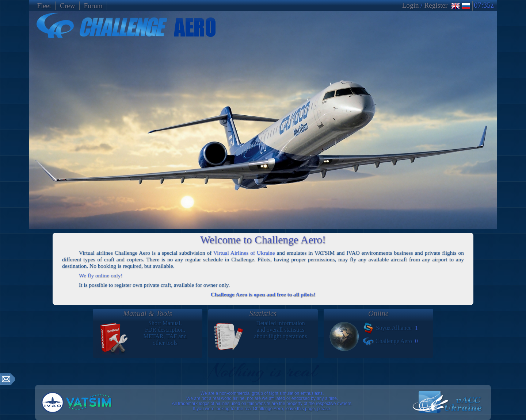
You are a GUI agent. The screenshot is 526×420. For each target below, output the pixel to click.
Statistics (263, 313)
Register (436, 5)
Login (411, 5)
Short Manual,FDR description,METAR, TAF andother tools (148, 332)
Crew (68, 6)
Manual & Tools (148, 313)
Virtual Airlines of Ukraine (244, 253)
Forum (93, 6)
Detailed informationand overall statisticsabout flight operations (263, 332)
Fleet (44, 6)
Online (378, 313)
